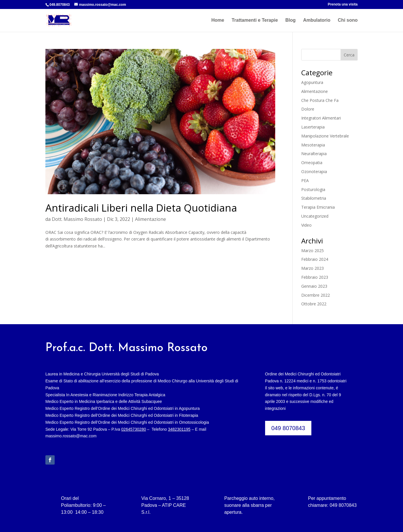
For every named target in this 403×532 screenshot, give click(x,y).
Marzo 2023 (313, 268)
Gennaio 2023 (314, 286)
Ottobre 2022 (314, 304)
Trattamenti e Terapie (255, 20)
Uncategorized (315, 216)
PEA (305, 180)
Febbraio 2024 (315, 259)
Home (218, 20)
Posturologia (313, 189)
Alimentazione (150, 219)
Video (306, 225)
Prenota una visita (343, 4)
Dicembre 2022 (316, 295)
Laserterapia (313, 127)
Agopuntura (312, 82)
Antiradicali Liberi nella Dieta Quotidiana (141, 208)
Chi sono (348, 20)
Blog (291, 20)
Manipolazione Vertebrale (325, 136)
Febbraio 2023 (315, 277)
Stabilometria (314, 198)
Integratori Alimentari (321, 118)
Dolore (308, 109)
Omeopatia (312, 163)
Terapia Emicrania (318, 207)
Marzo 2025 (313, 251)
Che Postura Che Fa (320, 100)
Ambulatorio (317, 20)
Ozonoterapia (314, 171)
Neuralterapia (314, 154)
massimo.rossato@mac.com (71, 436)
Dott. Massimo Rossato (77, 219)
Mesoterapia (313, 145)
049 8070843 (288, 428)
